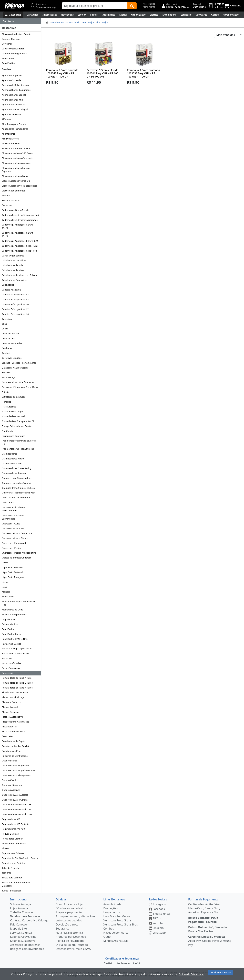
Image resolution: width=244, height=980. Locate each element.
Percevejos (7, 673)
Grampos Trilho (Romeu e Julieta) (19, 488)
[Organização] (138, 15)
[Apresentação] (231, 15)
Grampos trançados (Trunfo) (16, 483)
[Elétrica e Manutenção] (154, 15)
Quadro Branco (10, 761)
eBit (138, 963)
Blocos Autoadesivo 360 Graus (17, 153)
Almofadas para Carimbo (14, 124)
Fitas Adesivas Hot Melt (14, 416)
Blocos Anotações (11, 144)
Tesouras (6, 873)
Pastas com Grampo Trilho (15, 653)
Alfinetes (6, 119)
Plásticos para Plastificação (16, 722)
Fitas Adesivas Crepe (12, 412)
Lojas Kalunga (19, 908)
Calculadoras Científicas (14, 260)
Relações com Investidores (27, 949)
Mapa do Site (18, 929)
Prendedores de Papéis (14, 741)
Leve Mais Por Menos (117, 916)
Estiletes (6, 392)
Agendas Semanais (12, 114)
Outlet (107, 937)
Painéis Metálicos (11, 624)
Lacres (5, 563)
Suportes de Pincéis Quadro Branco (20, 858)
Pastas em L (8, 658)
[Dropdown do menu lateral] (21, 21)
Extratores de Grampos (14, 397)
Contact (6, 353)
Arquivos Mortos (10, 139)
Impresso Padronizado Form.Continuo (13, 509)
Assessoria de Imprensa (25, 945)
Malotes (6, 592)
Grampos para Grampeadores (17, 478)
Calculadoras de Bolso (13, 265)
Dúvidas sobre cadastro (71, 908)
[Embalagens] (170, 15)
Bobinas (6, 196)
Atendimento (149, 7)
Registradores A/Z (11, 819)
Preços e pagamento (69, 912)
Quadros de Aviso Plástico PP (17, 804)
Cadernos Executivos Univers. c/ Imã (20, 215)
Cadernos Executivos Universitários (20, 220)
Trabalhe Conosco (22, 912)
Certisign (110, 963)
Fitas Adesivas (9, 407)
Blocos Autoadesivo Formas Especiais (16, 170)
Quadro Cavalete (10, 780)
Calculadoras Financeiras (14, 280)
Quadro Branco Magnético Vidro (18, 770)
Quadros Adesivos (11, 790)
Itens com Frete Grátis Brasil (121, 924)
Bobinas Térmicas (11, 39)
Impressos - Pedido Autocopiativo (19, 553)
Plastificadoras (9, 727)
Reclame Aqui (125, 963)
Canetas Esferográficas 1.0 (16, 53)
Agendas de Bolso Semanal (16, 85)
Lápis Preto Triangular (13, 577)
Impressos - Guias (11, 524)
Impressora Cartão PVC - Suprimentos (14, 517)
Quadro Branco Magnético (15, 766)
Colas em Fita (9, 338)
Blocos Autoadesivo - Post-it (16, 34)
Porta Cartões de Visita (13, 731)
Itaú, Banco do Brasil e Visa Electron (207, 929)
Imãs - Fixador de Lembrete (16, 498)
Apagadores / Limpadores (15, 129)
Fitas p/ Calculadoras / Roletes (17, 426)
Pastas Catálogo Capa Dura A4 (17, 649)
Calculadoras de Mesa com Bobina (19, 275)
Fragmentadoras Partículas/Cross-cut (19, 442)
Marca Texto (8, 58)
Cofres (5, 329)
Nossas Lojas (149, 4)
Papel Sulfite (8, 63)
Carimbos (7, 319)
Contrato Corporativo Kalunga (29, 920)
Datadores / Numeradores (15, 368)
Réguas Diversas (10, 834)
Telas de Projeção (11, 868)
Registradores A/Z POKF (14, 829)
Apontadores (8, 134)
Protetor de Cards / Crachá (15, 746)
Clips (4, 324)
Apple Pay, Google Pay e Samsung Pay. (210, 941)
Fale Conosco (19, 924)
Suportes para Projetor (13, 863)
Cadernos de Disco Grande (15, 210)
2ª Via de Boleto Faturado (72, 945)
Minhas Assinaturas (116, 941)
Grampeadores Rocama (14, 473)
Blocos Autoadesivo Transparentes (19, 186)
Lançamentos (112, 912)
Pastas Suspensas (11, 668)
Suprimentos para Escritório (66, 22)
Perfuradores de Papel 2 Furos (17, 683)
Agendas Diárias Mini (13, 100)
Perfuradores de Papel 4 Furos (17, 688)
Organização (8, 619)
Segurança (62, 929)
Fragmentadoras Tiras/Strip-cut (18, 449)
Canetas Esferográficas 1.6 (15, 314)
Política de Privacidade (70, 941)
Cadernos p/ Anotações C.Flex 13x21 (20, 246)
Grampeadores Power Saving (17, 468)
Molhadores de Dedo (13, 610)
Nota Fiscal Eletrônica (69, 933)
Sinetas (6, 848)
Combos (109, 929)
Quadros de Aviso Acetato (15, 795)
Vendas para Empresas (25, 916)
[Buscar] (132, 6)
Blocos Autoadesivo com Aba (17, 163)
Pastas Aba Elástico (12, 644)
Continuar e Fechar (221, 974)
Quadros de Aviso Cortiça (15, 800)
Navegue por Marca (116, 933)
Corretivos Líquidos (12, 358)
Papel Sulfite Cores (11, 634)
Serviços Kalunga (21, 933)
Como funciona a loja (69, 904)
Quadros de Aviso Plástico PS (17, 809)
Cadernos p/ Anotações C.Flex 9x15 (20, 251)
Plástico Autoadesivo (12, 717)
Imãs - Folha (8, 502)
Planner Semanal (11, 712)
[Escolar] (82, 15)
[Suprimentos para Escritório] (186, 15)
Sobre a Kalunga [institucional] (21, 904)
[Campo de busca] (95, 6)
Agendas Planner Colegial (15, 109)
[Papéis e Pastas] (94, 15)
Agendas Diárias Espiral (14, 95)
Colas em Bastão (10, 333)
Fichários (6, 402)
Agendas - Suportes (12, 75)
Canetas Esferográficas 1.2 (15, 309)
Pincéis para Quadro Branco (16, 692)
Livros (5, 582)
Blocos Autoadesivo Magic (15, 176)
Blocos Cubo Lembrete (13, 191)
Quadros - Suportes (12, 785)
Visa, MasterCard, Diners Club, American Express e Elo (204, 908)
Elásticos (6, 372)
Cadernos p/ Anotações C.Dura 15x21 (17, 234)
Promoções (110, 908)
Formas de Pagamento (203, 899)
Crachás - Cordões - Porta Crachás (19, 363)
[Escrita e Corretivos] (123, 15)
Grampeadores (9, 454)
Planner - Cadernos (12, 702)
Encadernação (9, 377)
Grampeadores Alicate (13, 459)
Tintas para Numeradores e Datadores (16, 884)
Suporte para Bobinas (13, 853)
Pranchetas (8, 736)
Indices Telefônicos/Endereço (17, 558)
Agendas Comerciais (12, 80)
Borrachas (7, 44)
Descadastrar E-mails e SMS (73, 949)
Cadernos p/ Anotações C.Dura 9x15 (20, 241)
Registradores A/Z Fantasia (15, 824)
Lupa (4, 587)
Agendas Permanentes (13, 104)
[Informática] (109, 15)
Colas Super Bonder (12, 343)
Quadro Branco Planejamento (17, 775)
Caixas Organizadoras (13, 49)
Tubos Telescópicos (12, 891)
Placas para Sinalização (14, 697)
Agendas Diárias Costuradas (16, 90)
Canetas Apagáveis (11, 290)
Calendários (8, 285)
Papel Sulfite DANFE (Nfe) (15, 639)
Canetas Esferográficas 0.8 (15, 299)
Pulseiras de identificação (15, 756)
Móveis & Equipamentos (14, 615)
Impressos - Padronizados (15, 543)
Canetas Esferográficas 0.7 (15, 295)
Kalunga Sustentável (23, 941)
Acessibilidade (112, 904)
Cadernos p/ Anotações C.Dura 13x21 (17, 226)
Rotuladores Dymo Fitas (14, 844)
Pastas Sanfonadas (11, 663)
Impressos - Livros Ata (13, 528)
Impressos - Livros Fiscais (15, 538)
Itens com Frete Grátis (117, 920)
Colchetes (7, 348)
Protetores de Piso (11, 751)
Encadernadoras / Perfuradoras (18, 382)
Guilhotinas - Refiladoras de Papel (19, 493)
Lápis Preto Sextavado (13, 572)
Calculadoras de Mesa (13, 270)
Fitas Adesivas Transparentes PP (18, 421)
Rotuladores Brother (12, 839)
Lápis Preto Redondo (12, 567)
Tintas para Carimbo (12, 878)
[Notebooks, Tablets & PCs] (67, 15)
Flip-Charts (7, 431)
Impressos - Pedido (12, 548)
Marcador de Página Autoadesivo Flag (19, 603)
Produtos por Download (71, 937)
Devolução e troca (67, 924)
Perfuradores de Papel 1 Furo (17, 678)
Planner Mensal (10, 707)
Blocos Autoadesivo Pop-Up (16, 181)
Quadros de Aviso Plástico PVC (17, 814)
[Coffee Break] (215, 15)
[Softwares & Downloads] (201, 15)
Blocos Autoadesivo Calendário (18, 158)
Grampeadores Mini (12, 464)
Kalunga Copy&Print (23, 937)
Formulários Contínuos (13, 436)
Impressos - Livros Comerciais (17, 533)
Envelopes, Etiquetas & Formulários (20, 387)
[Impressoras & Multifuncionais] (50, 15)
